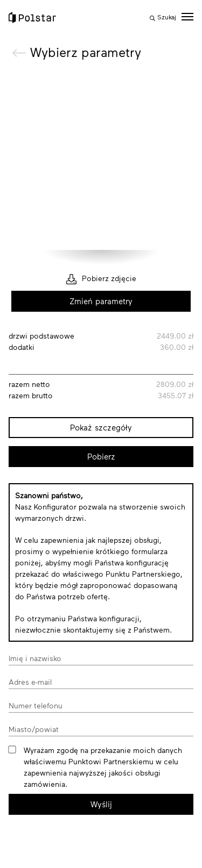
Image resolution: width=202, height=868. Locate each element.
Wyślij (101, 804)
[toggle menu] (187, 17)
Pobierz (101, 456)
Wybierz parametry (86, 52)
